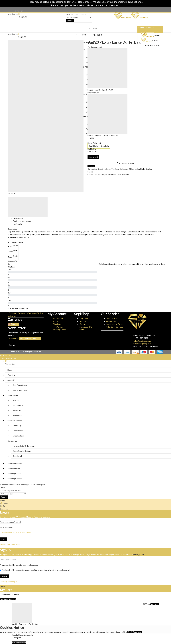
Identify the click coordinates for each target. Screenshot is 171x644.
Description (18, 218)
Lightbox (11, 193)
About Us (84, 321)
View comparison (19, 643)
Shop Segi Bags (104, 169)
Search (70, 21)
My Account (58, 318)
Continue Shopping (8, 599)
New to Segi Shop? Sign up (11, 544)
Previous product (95, 47)
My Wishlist (58, 327)
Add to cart (93, 157)
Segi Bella (94, 146)
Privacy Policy (112, 321)
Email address (13, 338)
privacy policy (139, 555)
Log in (4, 539)
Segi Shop (84, 318)
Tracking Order (59, 330)
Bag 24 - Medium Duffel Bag (99, 135)
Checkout (57, 324)
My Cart (56, 321)
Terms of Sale (112, 318)
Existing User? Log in (9, 582)
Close (14, 358)
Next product (93, 93)
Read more (138, 632)
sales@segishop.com (142, 341)
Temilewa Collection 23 (121, 169)
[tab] (88, 218)
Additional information (22, 221)
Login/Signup (5, 358)
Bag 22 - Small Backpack (98, 90)
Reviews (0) (18, 224)
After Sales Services (115, 327)
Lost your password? (22, 533)
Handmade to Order (114, 324)
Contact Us (84, 324)
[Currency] (13, 324)
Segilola (105, 146)
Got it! (130, 632)
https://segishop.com (142, 344)
